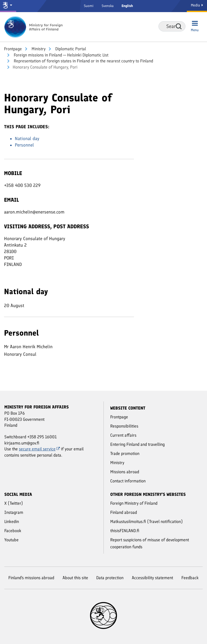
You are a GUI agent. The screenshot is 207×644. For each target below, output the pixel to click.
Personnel (24, 145)
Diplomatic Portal (70, 49)
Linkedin (12, 522)
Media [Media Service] (197, 5)
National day (27, 138)
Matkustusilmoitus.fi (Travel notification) (146, 522)
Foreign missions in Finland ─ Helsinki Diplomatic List (61, 55)
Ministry (38, 49)
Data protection (110, 578)
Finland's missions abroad (31, 578)
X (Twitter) (14, 503)
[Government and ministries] (8, 6)
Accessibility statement (152, 578)
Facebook (13, 531)
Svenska (108, 6)
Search (179, 26)
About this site (75, 578)
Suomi (89, 6)
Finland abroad (124, 512)
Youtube (11, 540)
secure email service (39, 449)
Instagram (14, 512)
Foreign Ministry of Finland (134, 503)
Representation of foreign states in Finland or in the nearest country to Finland (83, 61)
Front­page (13, 49)
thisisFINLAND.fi (125, 531)
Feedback (190, 578)
